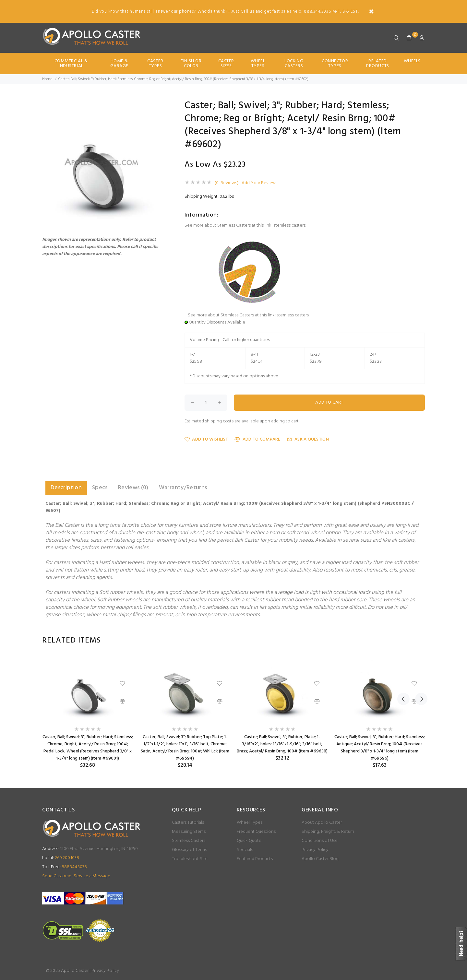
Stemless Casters (189, 841)
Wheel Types (258, 64)
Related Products (377, 64)
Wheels (412, 61)
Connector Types (335, 64)
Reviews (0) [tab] (133, 488)
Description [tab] (66, 488)
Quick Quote (249, 841)
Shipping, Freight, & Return (328, 832)
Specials (245, 850)
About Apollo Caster (322, 823)
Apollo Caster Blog (320, 859)
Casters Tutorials (188, 823)
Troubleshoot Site (190, 859)
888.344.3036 (64, 867)
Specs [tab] (100, 488)
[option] (88, 712)
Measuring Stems (189, 832)
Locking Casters (294, 64)
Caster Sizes (226, 64)
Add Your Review (259, 183)
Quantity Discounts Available (217, 322)
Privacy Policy (315, 850)
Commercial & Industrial (71, 64)
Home (47, 79)
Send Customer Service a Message (76, 876)
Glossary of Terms (189, 850)
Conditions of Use (320, 841)
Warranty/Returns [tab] (183, 488)
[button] (160, 107)
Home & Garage (119, 64)
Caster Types (155, 64)
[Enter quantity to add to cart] (206, 403)
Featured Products (255, 859)
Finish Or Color (191, 64)
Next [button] (419, 641)
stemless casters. (290, 225)
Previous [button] (403, 641)
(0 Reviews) (227, 183)
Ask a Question (308, 439)
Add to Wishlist (206, 439)
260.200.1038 (61, 858)
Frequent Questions (256, 832)
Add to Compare (257, 439)
